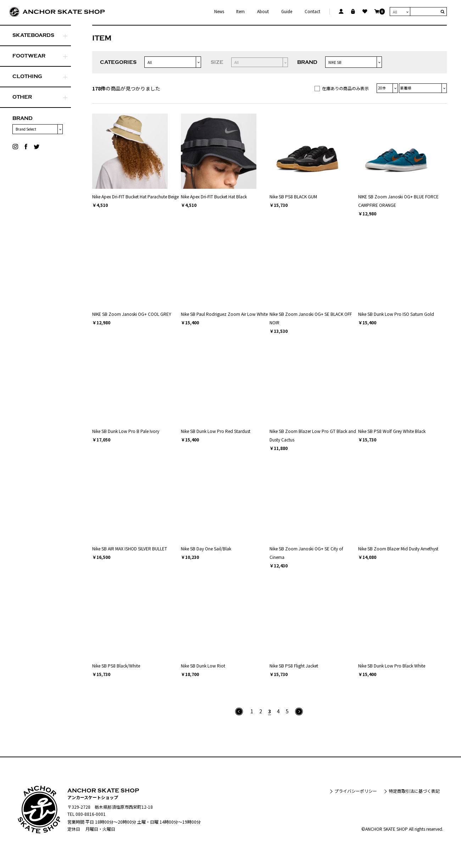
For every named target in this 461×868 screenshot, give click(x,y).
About (263, 12)
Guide (287, 12)
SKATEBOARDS (33, 35)
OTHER (22, 97)
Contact (312, 12)
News (219, 12)
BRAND (23, 118)
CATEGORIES (118, 62)
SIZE (217, 62)
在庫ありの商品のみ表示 (345, 88)
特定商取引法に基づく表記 (414, 791)
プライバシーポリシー (356, 791)
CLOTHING (27, 76)
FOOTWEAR (29, 56)
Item (240, 12)
